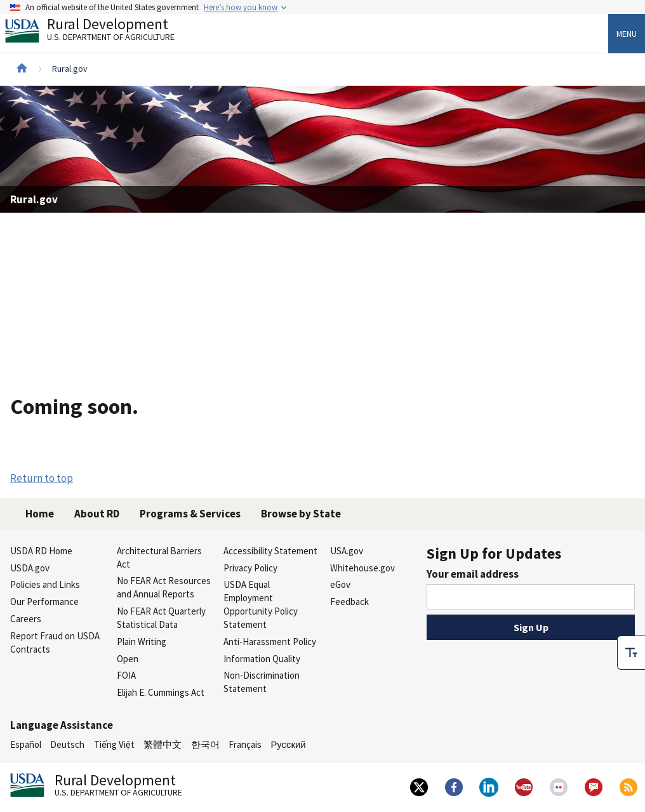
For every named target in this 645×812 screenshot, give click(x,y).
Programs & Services (190, 514)
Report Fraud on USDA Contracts (55, 642)
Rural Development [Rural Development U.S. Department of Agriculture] (100, 32)
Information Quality (262, 659)
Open (128, 659)
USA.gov (347, 551)
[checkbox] (631, 632)
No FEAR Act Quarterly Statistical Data (161, 618)
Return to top (42, 478)
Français (245, 744)
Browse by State (301, 514)
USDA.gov (30, 568)
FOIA (126, 675)
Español (26, 744)
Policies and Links (45, 584)
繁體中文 (163, 744)
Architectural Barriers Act (159, 557)
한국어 (205, 744)
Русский (288, 744)
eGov (340, 584)
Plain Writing (142, 642)
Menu (627, 34)
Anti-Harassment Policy (270, 642)
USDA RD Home (41, 551)
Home (40, 514)
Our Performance (44, 602)
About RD (97, 514)
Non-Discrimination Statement (262, 682)
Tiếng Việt (114, 744)
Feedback (349, 602)
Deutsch (67, 744)
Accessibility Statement (270, 551)
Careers (26, 619)
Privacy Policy (250, 568)
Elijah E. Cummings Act (161, 692)
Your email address (473, 574)
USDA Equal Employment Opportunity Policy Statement (261, 604)
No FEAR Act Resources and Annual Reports (164, 587)
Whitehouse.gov (362, 568)
